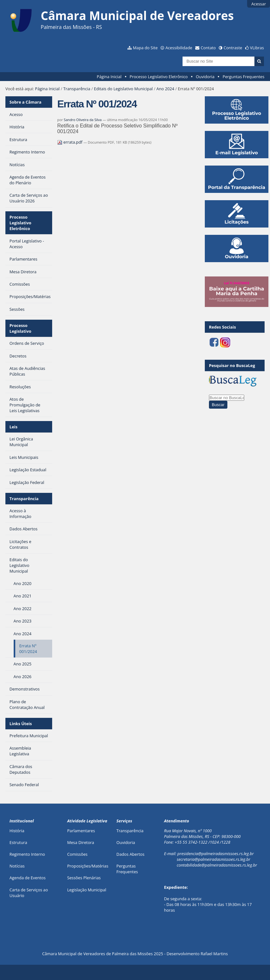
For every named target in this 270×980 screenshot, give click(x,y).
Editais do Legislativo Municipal (123, 89)
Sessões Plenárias (84, 878)
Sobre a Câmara (26, 102)
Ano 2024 (165, 89)
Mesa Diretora (81, 842)
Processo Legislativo (21, 328)
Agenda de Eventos (28, 878)
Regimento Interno (27, 854)
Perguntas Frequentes (243, 77)
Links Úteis (21, 724)
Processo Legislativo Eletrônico (159, 77)
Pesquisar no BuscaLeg (232, 365)
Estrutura (18, 842)
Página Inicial (109, 77)
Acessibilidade (179, 48)
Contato (208, 48)
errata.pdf (70, 142)
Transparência (77, 89)
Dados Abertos (130, 854)
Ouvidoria (205, 77)
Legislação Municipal (87, 890)
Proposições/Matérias (88, 866)
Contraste (233, 48)
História (17, 831)
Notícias (17, 866)
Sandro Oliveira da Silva (83, 120)
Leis (14, 427)
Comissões (77, 854)
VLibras (257, 48)
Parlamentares (81, 831)
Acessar (259, 4)
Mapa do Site (145, 48)
